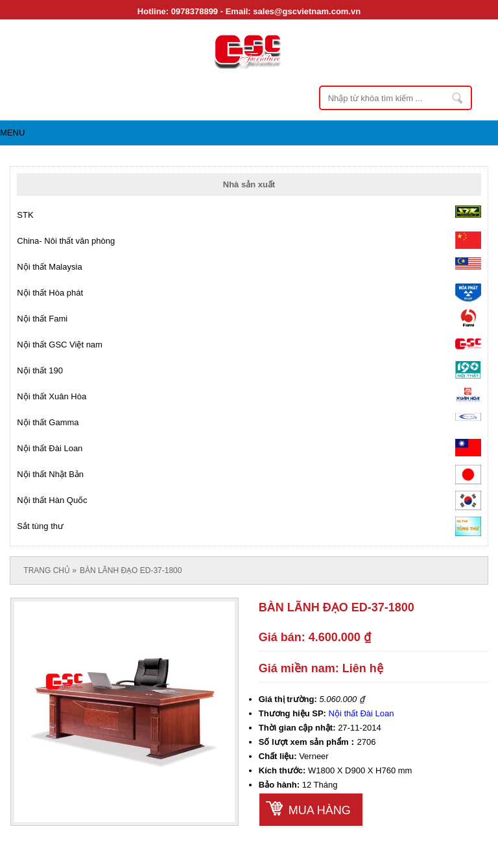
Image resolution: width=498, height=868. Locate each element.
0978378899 (195, 11)
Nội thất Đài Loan (362, 713)
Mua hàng (320, 810)
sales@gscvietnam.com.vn (307, 11)
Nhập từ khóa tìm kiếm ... (458, 98)
